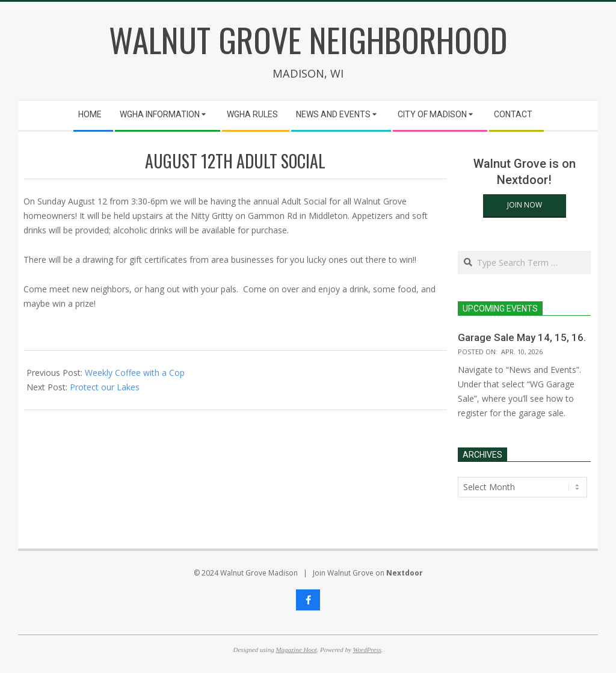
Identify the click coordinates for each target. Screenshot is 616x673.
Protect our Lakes (105, 387)
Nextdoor (405, 573)
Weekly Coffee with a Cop (135, 373)
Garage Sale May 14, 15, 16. (522, 337)
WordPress (367, 650)
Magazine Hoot (296, 650)
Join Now (525, 205)
